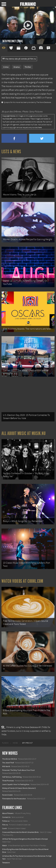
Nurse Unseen (8, 795)
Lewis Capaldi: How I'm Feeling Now (16, 784)
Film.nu (5, 825)
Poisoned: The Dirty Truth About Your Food (18, 770)
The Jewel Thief (8, 763)
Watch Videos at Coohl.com (22, 581)
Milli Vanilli (6, 766)
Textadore (6, 863)
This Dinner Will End (10, 759)
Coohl (5, 828)
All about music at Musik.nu (24, 433)
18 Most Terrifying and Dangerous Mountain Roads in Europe (25, 839)
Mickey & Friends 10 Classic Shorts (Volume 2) (19, 788)
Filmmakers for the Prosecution (14, 799)
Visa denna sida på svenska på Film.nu (19, 59)
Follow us (6, 821)
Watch (5, 846)
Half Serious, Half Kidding (12, 777)
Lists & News (11, 152)
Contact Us (6, 817)
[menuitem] (5, 743)
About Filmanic (8, 813)
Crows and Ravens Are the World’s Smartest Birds (20, 832)
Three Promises (8, 781)
